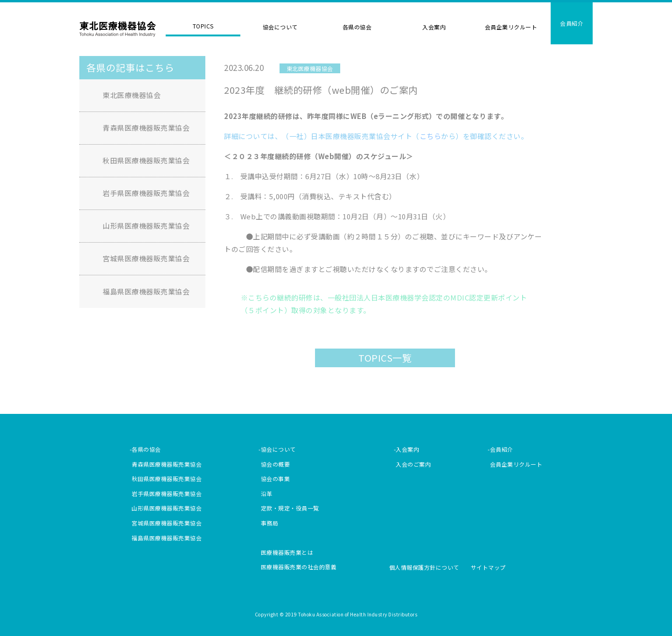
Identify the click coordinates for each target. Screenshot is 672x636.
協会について (280, 27)
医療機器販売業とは (287, 552)
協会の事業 (276, 479)
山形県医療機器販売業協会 (146, 226)
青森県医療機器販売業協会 (146, 128)
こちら (430, 136)
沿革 (267, 493)
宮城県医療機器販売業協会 (146, 258)
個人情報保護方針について (424, 567)
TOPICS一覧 (385, 358)
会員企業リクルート (511, 27)
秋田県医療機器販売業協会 (146, 160)
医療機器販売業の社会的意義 (299, 567)
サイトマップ (488, 567)
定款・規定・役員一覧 (290, 508)
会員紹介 (572, 23)
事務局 (270, 523)
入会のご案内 (413, 464)
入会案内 (434, 27)
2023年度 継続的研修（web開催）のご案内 (321, 90)
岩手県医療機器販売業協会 (146, 193)
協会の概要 (276, 464)
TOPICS (203, 26)
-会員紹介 (500, 449)
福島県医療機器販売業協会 (146, 291)
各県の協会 (357, 27)
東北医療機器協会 (118, 29)
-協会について (277, 449)
